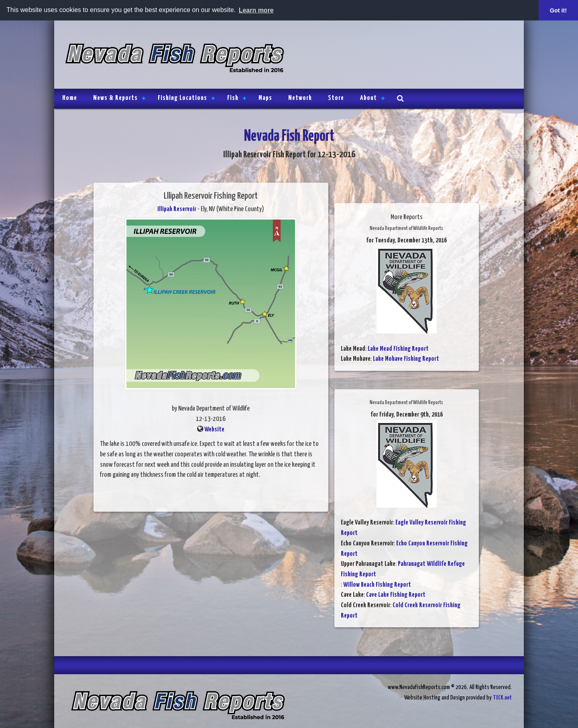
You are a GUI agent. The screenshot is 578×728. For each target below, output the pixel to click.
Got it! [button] (558, 10)
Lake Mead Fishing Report (398, 349)
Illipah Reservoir (177, 209)
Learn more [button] (256, 10)
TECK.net (502, 698)
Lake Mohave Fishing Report (406, 359)
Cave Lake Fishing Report (396, 595)
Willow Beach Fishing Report (377, 585)
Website (214, 430)
